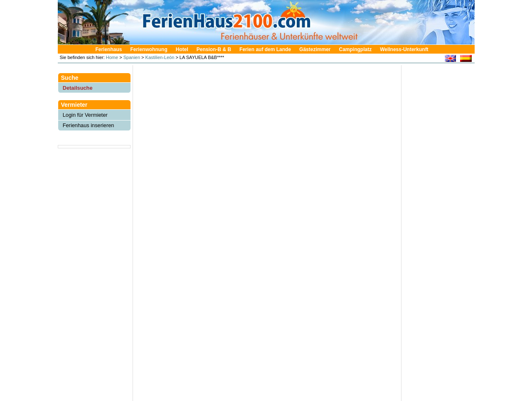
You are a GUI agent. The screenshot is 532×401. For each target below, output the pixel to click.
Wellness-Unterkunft (404, 49)
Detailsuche (78, 88)
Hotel (182, 49)
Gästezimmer (315, 49)
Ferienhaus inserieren (89, 125)
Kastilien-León (160, 57)
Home (111, 57)
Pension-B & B (214, 49)
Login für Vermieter (85, 115)
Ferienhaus (108, 49)
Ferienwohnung (149, 49)
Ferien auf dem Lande (265, 49)
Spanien (132, 57)
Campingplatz (355, 49)
